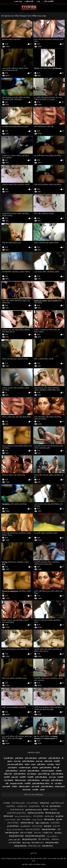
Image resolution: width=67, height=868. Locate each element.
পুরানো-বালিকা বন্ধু (44, 774)
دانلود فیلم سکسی (14, 839)
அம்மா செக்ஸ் (10, 820)
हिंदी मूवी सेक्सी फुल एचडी (29, 839)
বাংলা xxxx (26, 820)
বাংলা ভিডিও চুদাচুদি (18, 803)
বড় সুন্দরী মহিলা (8, 758)
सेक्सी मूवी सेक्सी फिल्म (20, 846)
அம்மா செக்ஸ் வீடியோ (23, 816)
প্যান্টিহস (14, 787)
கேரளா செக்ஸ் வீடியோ (15, 829)
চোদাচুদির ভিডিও (34, 806)
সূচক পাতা (33, 853)
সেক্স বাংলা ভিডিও (13, 823)
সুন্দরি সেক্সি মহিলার (31, 758)
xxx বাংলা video (26, 833)
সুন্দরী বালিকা (19, 758)
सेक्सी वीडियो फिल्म (47, 846)
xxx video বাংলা (38, 843)
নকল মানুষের (45, 780)
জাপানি (42, 790)
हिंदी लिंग (46, 810)
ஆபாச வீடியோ (52, 836)
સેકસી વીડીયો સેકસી (17, 810)
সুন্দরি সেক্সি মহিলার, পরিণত (41, 784)
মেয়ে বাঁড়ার (50, 765)
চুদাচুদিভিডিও (11, 806)
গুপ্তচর (33, 765)
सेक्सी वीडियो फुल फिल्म (12, 833)
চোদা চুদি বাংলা (22, 806)
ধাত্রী (7, 784)
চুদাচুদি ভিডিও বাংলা (57, 803)
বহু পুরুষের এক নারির (16, 784)
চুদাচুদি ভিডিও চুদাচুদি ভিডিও (17, 813)
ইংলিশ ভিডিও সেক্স (34, 846)
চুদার (19, 820)
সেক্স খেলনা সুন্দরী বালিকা (15, 765)
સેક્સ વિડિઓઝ (25, 826)
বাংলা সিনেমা (26, 790)
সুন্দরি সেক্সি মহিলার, (12, 771)
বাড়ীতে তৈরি (29, 2)
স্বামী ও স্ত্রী (56, 768)
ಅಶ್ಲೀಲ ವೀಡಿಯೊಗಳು (42, 823)
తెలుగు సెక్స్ (26, 843)
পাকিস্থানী (59, 771)
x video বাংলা (48, 833)
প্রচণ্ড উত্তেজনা (12, 768)
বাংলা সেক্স (18, 2)
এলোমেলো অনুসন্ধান (48, 771)
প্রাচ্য (39, 2)
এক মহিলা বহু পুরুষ (25, 768)
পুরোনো (10, 761)
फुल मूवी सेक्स (59, 816)
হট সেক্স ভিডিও (38, 816)
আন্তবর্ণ (58, 765)
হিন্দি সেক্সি (45, 806)
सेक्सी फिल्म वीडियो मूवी (27, 823)
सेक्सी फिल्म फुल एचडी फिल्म (36, 813)
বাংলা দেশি (56, 826)
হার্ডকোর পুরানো (60, 787)
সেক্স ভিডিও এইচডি (33, 753)
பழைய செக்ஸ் (37, 820)
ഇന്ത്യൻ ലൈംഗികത (34, 810)
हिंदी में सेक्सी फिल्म (49, 820)
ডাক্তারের (35, 768)
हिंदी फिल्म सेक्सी (8, 816)
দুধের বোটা (15, 777)
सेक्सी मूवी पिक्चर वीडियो (49, 829)
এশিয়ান (27, 765)
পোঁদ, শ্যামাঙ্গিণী (49, 2)
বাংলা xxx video (15, 843)
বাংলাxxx (6, 803)
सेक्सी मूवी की (48, 826)
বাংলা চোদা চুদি (37, 826)
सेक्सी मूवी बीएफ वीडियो (52, 843)
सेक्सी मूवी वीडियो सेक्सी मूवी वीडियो (35, 836)
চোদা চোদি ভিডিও (32, 803)
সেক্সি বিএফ (55, 839)
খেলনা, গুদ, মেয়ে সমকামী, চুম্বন (34, 795)
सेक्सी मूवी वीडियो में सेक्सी (16, 836)
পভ (52, 784)
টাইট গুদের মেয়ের (20, 780)
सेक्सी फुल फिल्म (44, 803)
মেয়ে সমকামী (6, 787)
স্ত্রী (63, 758)
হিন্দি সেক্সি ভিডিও (44, 839)
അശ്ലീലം (58, 833)
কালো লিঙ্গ (54, 810)
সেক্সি (59, 829)
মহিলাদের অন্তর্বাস (24, 787)
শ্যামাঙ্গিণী (57, 761)
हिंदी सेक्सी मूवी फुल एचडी (53, 813)
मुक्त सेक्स (59, 820)
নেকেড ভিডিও (55, 823)
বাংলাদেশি (23, 771)
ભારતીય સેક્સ (49, 816)
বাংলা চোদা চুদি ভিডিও (33, 829)
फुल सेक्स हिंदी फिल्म (13, 826)
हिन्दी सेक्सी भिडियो (55, 806)
